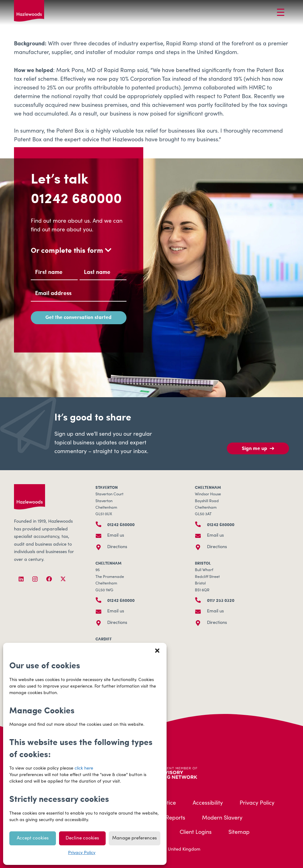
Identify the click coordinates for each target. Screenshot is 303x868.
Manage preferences (135, 838)
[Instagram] (35, 579)
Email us (116, 536)
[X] (63, 579)
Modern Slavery (222, 818)
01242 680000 (76, 198)
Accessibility (208, 803)
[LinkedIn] (21, 579)
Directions (117, 547)
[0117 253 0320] (201, 600)
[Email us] (101, 536)
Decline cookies (82, 838)
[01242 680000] (101, 524)
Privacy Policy (82, 853)
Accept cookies (33, 838)
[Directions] (101, 547)
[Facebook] (49, 579)
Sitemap (239, 833)
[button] (157, 651)
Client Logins (196, 833)
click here (84, 769)
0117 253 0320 (221, 600)
